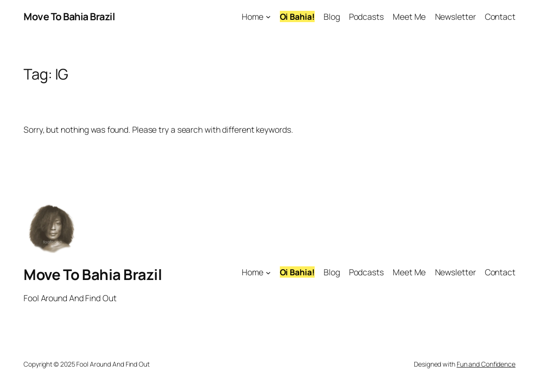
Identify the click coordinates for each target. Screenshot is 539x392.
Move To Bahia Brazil (69, 16)
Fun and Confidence (486, 364)
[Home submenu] (268, 17)
